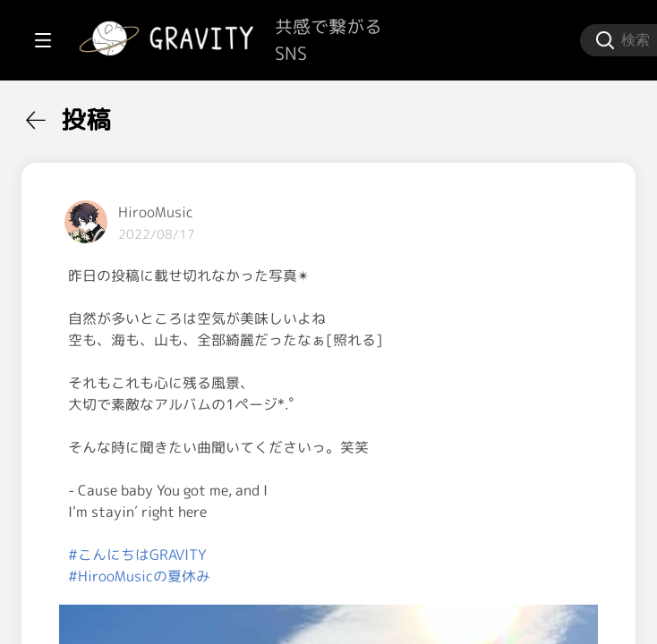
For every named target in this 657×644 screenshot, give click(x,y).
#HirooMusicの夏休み (354, 597)
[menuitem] (107, 114)
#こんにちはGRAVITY (352, 576)
